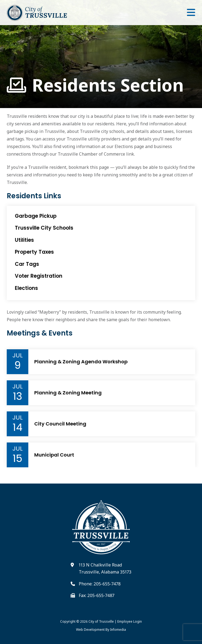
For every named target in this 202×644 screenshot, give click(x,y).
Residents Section (95, 85)
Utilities (24, 240)
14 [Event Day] (18, 427)
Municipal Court (54, 455)
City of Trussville (101, 621)
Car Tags (27, 264)
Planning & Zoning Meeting (68, 393)
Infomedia (118, 630)
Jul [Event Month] (18, 355)
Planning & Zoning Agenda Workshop (81, 362)
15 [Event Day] (18, 458)
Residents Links (34, 196)
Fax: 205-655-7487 (97, 595)
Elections (26, 288)
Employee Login (130, 621)
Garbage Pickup (36, 216)
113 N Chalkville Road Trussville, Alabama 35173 (105, 568)
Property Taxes (34, 252)
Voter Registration (39, 276)
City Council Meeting (60, 424)
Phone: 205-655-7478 (100, 584)
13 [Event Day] (18, 396)
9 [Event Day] (18, 365)
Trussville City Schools (44, 228)
